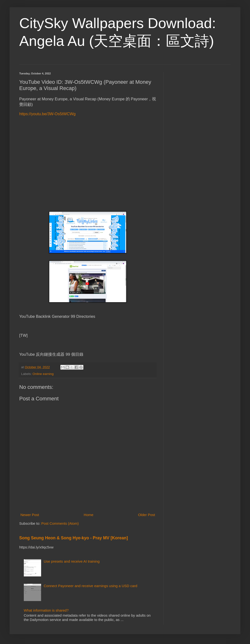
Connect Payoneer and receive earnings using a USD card (91, 586)
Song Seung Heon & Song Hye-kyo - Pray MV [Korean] (74, 538)
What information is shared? (46, 610)
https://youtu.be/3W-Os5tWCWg (47, 114)
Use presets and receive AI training (72, 561)
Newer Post (30, 515)
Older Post (147, 515)
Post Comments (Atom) (60, 523)
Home (88, 515)
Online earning (43, 374)
